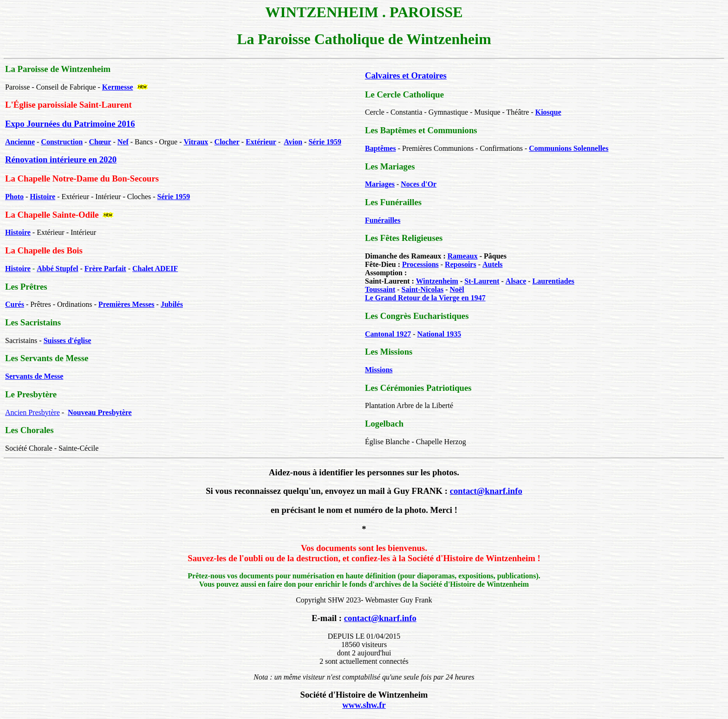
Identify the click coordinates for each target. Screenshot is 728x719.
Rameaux (463, 256)
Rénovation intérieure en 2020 (61, 159)
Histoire (18, 232)
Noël (457, 289)
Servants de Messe (34, 376)
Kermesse (118, 87)
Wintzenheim (437, 281)
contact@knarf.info (486, 491)
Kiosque (548, 112)
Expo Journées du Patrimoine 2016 (70, 124)
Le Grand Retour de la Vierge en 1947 (425, 298)
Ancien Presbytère (32, 412)
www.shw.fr (364, 705)
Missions (379, 370)
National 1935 (439, 334)
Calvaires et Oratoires (406, 75)
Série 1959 (325, 142)
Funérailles (383, 220)
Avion (293, 142)
